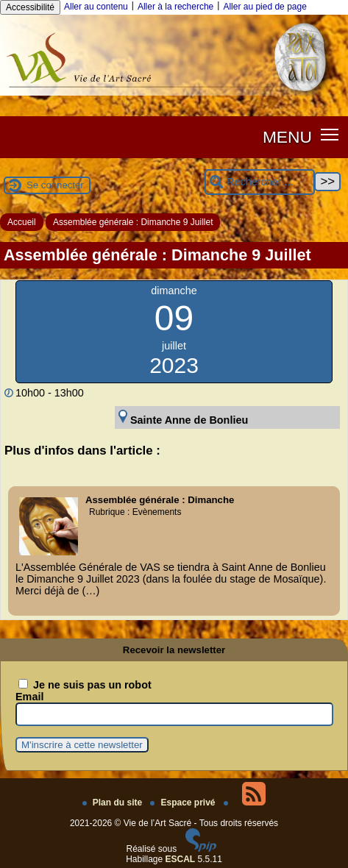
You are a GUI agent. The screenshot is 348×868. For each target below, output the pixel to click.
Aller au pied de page (264, 7)
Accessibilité (30, 7)
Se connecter (55, 185)
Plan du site (114, 803)
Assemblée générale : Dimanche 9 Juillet (133, 222)
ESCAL (181, 859)
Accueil (22, 222)
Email (29, 697)
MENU (287, 137)
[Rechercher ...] (260, 182)
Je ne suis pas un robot (85, 685)
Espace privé (184, 803)
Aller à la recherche (175, 7)
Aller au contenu (96, 7)
